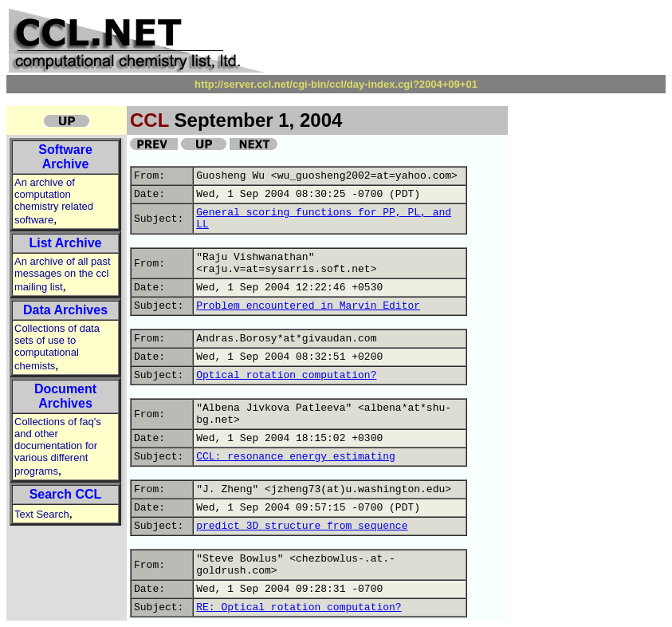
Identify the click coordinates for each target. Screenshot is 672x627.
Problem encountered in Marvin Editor (308, 306)
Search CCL (66, 494)
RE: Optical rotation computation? (299, 607)
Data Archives (65, 310)
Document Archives (65, 396)
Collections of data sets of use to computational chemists (57, 347)
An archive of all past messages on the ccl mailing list (63, 274)
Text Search (42, 514)
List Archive (66, 243)
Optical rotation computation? (286, 375)
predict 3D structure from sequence (302, 526)
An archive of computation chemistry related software (54, 201)
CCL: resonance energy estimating (296, 457)
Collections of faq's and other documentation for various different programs (58, 446)
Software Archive (65, 157)
